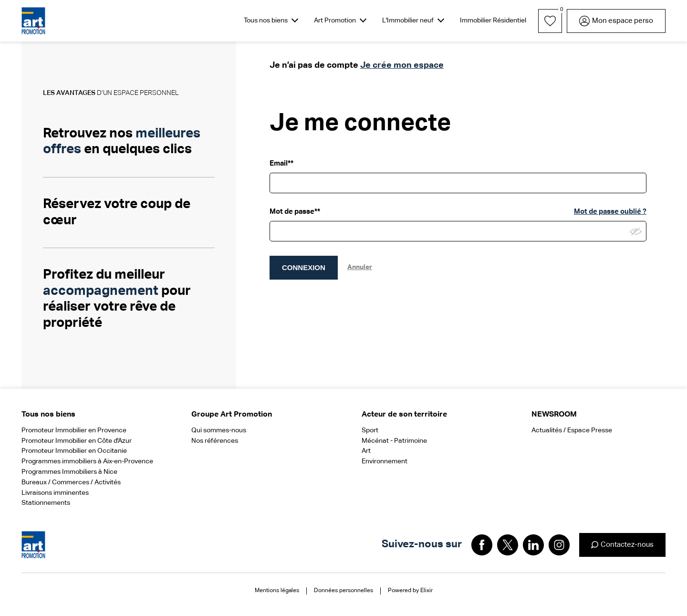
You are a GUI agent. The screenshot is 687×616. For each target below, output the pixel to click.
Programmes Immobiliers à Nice (69, 472)
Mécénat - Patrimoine (394, 441)
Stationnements (46, 503)
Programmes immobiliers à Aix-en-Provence (87, 461)
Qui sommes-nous (219, 430)
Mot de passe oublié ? (610, 212)
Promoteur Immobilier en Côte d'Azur (77, 441)
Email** (281, 163)
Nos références (215, 441)
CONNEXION (304, 267)
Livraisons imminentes (55, 493)
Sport (370, 430)
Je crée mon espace (402, 65)
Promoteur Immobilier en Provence (74, 430)
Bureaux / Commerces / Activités (71, 482)
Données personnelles (343, 591)
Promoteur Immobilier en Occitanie (74, 451)
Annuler (360, 267)
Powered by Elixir (410, 591)
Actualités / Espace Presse (572, 430)
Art (366, 451)
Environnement (385, 461)
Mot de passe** (295, 212)
